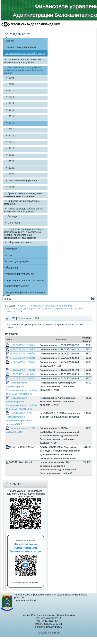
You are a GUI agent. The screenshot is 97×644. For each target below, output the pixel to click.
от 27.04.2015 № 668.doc (22, 358)
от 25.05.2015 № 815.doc (22, 374)
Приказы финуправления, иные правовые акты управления (23, 195)
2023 (11, 174)
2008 (11, 78)
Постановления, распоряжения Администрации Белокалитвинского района (24, 70)
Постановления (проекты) (23, 181)
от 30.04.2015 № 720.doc (22, 362)
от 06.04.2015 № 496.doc (22, 354)
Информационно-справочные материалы (22, 203)
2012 (11, 103)
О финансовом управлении (20, 47)
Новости (9, 41)
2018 (11, 142)
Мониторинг (14, 223)
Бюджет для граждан (17, 261)
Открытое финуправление (20, 274)
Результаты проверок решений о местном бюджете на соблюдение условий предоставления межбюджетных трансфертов (24, 234)
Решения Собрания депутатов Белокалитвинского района (23, 61)
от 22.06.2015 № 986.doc (22, 379)
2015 (11, 123)
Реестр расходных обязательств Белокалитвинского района (24, 210)
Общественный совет (19, 243)
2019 (11, 148)
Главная (22, 306)
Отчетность (11, 249)
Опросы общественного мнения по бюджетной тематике (25, 283)
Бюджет (9, 255)
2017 (11, 136)
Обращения (11, 268)
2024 (11, 187)
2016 (11, 129)
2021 (11, 161)
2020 (11, 155)
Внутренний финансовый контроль (25, 292)
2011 (11, 97)
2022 (11, 168)
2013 (11, 110)
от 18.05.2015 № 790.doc (22, 370)
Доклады (13, 216)
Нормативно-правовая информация (25, 53)
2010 (11, 91)
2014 (11, 116)
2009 (11, 84)
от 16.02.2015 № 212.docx (23, 350)
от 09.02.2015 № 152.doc (22, 345)
